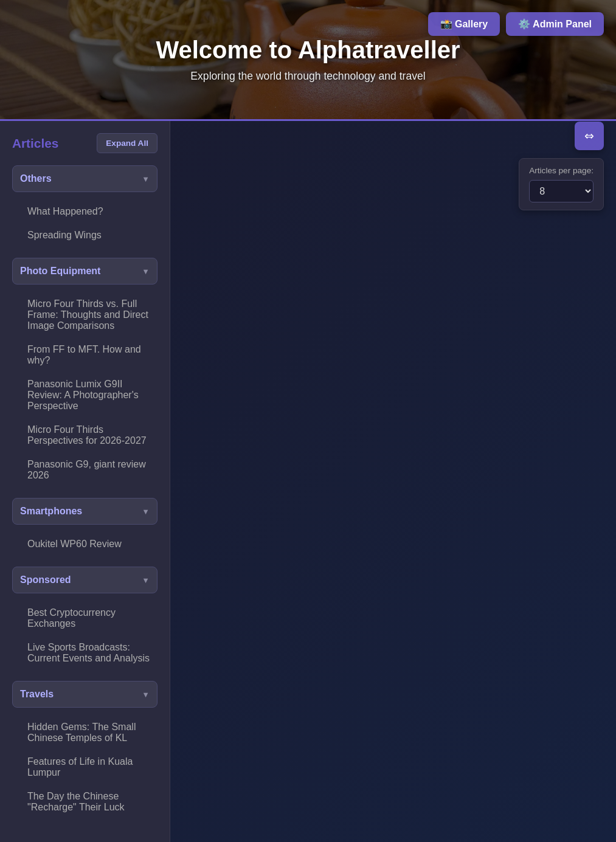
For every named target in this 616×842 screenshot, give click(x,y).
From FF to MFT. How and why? (84, 355)
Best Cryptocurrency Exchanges (71, 618)
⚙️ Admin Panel (555, 24)
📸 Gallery (464, 24)
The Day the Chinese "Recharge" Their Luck (76, 802)
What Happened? (65, 211)
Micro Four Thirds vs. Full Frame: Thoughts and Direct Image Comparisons (88, 315)
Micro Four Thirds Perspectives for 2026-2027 (87, 435)
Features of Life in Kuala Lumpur (80, 767)
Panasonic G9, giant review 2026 (87, 470)
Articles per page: (561, 171)
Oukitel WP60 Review (74, 544)
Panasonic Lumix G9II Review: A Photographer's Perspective (83, 395)
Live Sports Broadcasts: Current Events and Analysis (88, 653)
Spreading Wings (64, 235)
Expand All (127, 143)
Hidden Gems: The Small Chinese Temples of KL (81, 732)
